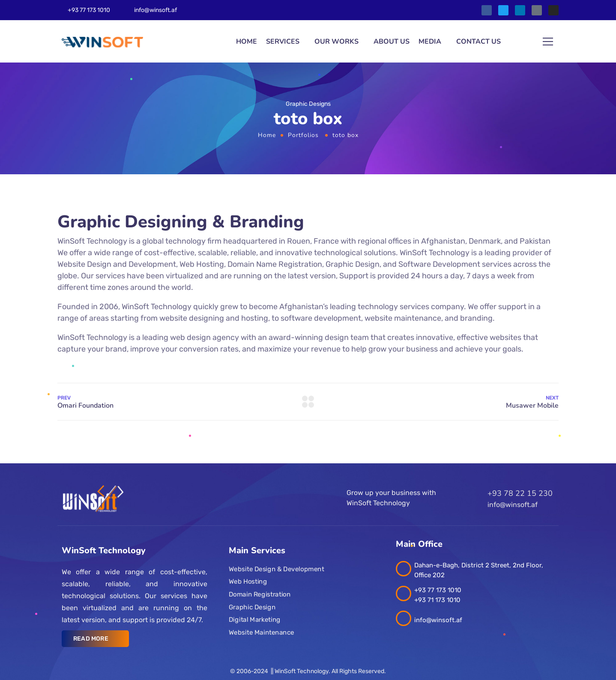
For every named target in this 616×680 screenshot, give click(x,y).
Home (247, 42)
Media (430, 42)
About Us (392, 42)
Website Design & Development (276, 569)
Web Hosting (248, 582)
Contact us (478, 42)
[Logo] (102, 42)
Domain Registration (260, 594)
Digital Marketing (255, 620)
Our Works (336, 42)
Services (283, 42)
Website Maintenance (262, 632)
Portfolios (303, 135)
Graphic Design (252, 607)
